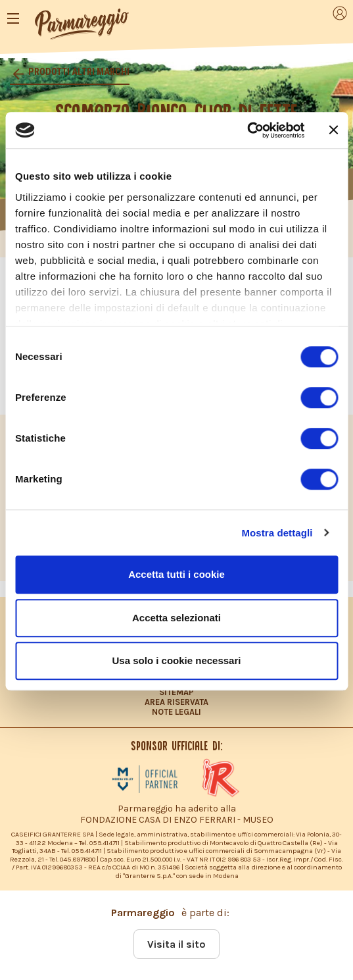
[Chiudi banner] (333, 130)
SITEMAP (176, 692)
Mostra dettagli (277, 533)
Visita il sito (176, 944)
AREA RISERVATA (176, 702)
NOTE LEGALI (176, 712)
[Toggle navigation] (13, 18)
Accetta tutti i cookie (176, 574)
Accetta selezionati (176, 618)
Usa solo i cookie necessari (177, 660)
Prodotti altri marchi (78, 72)
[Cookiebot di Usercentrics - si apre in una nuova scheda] (247, 130)
